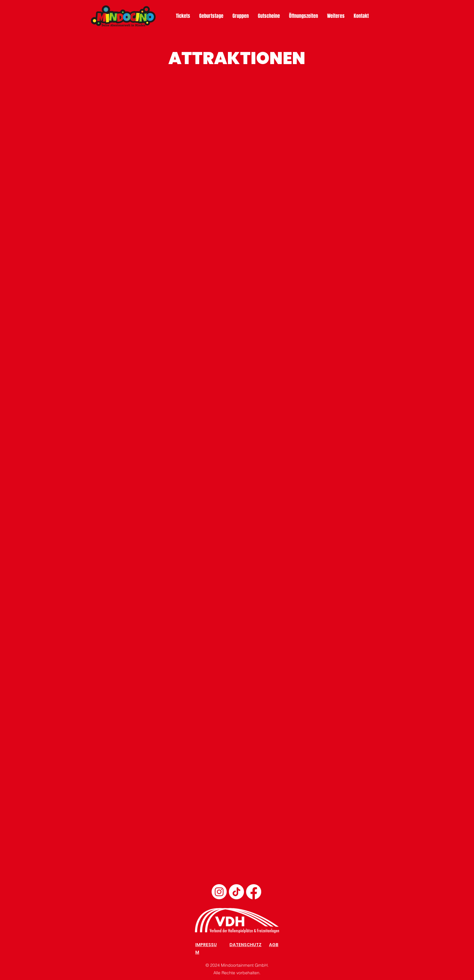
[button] (336, 16)
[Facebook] (254, 892)
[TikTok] (236, 892)
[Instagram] (219, 892)
